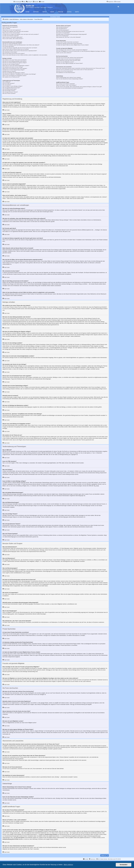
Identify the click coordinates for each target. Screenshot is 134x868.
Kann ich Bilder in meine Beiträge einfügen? (12, 86)
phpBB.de (101, 251)
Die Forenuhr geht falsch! (8, 46)
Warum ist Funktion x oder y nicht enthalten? (66, 85)
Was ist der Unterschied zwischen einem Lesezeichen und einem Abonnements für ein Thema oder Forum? (81, 68)
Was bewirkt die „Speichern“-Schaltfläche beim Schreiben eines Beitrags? (19, 74)
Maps (77, 12)
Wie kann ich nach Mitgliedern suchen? (65, 62)
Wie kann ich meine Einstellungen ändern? (12, 44)
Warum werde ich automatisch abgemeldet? (12, 37)
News (52, 12)
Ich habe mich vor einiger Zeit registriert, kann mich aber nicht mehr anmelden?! (21, 34)
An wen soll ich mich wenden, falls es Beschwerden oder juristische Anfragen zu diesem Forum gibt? (79, 87)
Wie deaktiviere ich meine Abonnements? (66, 73)
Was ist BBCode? (7, 82)
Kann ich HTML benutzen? (9, 83)
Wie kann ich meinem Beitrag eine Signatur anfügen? (15, 63)
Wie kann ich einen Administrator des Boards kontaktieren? (70, 88)
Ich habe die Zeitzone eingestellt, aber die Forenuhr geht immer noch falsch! (20, 48)
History (36, 12)
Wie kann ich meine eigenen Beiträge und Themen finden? (70, 63)
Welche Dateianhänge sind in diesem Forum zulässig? (69, 77)
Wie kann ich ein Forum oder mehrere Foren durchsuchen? (70, 58)
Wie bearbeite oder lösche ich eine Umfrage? (13, 67)
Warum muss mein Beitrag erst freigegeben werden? (14, 76)
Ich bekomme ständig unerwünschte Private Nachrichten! (69, 44)
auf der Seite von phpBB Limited (46, 813)
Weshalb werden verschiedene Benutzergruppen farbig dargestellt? (71, 34)
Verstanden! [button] (124, 865)
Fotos (69, 12)
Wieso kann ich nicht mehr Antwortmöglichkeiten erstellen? (16, 66)
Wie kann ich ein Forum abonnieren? (65, 71)
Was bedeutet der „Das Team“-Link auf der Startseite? (68, 37)
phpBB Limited (90, 251)
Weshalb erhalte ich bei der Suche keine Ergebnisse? (68, 59)
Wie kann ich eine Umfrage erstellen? (11, 64)
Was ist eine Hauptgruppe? (62, 36)
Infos (45, 12)
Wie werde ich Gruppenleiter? (63, 33)
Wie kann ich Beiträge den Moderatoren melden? (14, 73)
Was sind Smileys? (7, 85)
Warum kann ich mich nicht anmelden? (11, 33)
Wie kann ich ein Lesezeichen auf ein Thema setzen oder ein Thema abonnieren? (75, 70)
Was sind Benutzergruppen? (63, 30)
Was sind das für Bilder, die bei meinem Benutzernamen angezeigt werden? (20, 51)
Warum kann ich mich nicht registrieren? (12, 30)
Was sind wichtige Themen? (9, 90)
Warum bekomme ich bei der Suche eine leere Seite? (68, 60)
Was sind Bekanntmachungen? (10, 89)
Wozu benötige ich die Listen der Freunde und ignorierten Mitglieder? (72, 50)
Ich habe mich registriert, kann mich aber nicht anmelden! (15, 31)
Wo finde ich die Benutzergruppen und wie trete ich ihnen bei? (70, 31)
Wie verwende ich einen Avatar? (10, 52)
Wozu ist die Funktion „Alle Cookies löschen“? (13, 39)
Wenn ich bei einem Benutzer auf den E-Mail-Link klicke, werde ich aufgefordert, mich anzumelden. (25, 55)
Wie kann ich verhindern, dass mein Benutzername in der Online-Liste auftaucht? (21, 45)
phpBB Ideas (73, 821)
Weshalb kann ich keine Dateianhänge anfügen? (13, 70)
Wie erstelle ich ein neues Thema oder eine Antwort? (14, 60)
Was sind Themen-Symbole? (9, 93)
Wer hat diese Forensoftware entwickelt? (65, 84)
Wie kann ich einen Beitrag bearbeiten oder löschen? (15, 61)
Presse (61, 12)
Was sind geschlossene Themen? (10, 92)
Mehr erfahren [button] (68, 865)
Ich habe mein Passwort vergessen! (11, 36)
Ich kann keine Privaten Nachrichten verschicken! (67, 42)
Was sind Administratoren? (62, 27)
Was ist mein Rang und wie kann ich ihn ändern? (14, 53)
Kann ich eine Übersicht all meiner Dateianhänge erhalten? (70, 79)
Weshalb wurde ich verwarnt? (9, 71)
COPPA (84, 140)
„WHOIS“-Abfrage (9, 833)
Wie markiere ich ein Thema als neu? (11, 77)
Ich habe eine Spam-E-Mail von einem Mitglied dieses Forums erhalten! (72, 45)
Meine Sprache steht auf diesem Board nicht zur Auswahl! (16, 49)
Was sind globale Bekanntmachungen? (11, 88)
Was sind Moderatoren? (62, 29)
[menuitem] (24, 2)
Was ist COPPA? (6, 29)
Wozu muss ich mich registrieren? (10, 27)
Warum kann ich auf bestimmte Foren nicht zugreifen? (15, 68)
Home (27, 12)
